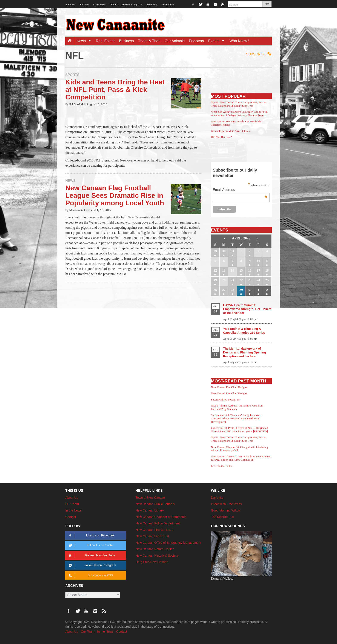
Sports (72, 75)
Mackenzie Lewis (81, 210)
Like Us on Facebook (91, 535)
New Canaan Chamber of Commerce (161, 517)
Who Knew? (239, 41)
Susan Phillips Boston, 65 (225, 400)
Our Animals (175, 41)
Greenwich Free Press (226, 504)
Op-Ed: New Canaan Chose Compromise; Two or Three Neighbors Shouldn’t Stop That (239, 104)
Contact (113, 5)
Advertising (152, 5)
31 (233, 251)
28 (233, 290)
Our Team (84, 5)
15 (241, 270)
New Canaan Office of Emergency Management (168, 543)
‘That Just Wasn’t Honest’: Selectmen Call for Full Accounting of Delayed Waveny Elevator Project (239, 113)
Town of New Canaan (150, 498)
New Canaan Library (150, 510)
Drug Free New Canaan (152, 562)
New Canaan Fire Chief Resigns (229, 387)
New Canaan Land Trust (152, 536)
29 (215, 251)
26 (215, 290)
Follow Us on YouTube (91, 555)
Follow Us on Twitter (90, 545)
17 (258, 270)
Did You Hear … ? (221, 137)
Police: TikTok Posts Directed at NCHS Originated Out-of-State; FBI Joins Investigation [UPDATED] (240, 430)
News (85, 41)
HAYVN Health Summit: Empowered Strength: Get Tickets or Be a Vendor (247, 309)
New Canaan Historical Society (157, 556)
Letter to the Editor (222, 466)
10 (258, 261)
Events (218, 41)
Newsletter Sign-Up (132, 5)
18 (267, 270)
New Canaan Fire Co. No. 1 (155, 530)
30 (224, 251)
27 (224, 290)
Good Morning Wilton (226, 510)
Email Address (240, 190)
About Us (70, 5)
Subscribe (259, 54)
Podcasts (196, 41)
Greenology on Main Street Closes (230, 131)
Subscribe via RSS (90, 575)
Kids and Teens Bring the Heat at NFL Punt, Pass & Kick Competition (115, 90)
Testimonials (168, 5)
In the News (99, 5)
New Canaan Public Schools (155, 504)
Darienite (217, 498)
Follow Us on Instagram (92, 565)
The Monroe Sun (223, 517)
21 (233, 280)
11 (267, 261)
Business (126, 41)
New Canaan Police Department (158, 523)
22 (241, 280)
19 (215, 280)
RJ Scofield (77, 104)
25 (267, 280)
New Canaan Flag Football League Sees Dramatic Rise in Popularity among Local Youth (115, 195)
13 (224, 270)
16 (250, 270)
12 (215, 270)
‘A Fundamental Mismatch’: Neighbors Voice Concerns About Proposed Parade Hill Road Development (237, 418)
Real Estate (105, 41)
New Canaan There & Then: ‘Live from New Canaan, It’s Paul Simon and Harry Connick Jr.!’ (241, 458)
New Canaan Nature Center (155, 549)
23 (250, 280)
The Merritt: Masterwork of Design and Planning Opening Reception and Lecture (244, 352)
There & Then (149, 41)
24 (258, 280)
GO (267, 4)
